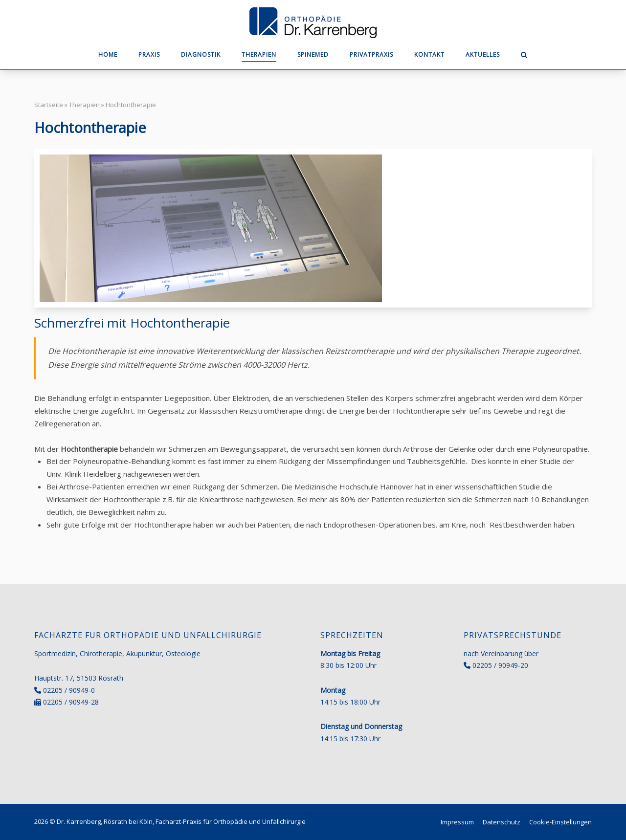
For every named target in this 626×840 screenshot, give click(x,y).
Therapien (259, 55)
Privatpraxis (371, 55)
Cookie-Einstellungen (560, 822)
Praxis (149, 55)
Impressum (457, 822)
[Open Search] (524, 56)
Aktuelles (483, 55)
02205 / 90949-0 (69, 690)
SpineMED (313, 55)
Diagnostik (201, 55)
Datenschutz (502, 822)
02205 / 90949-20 (500, 665)
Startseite (49, 105)
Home (108, 55)
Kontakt (429, 55)
